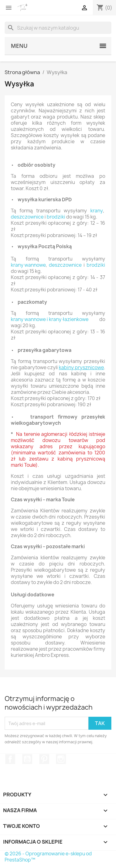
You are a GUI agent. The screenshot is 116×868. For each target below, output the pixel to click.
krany (97, 211)
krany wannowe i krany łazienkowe (50, 319)
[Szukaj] (58, 28)
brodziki (56, 217)
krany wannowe (28, 265)
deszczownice (27, 217)
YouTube (27, 759)
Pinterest (44, 759)
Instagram (61, 759)
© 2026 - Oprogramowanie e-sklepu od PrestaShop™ (48, 857)
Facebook (10, 759)
